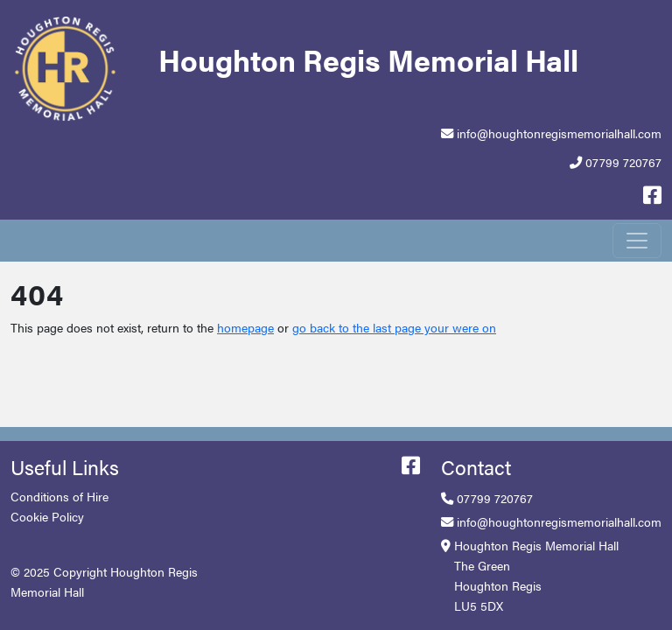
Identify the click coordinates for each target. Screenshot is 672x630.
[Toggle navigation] (637, 241)
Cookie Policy (47, 516)
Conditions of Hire (59, 496)
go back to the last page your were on (394, 327)
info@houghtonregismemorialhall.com (559, 133)
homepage (245, 327)
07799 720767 (623, 162)
